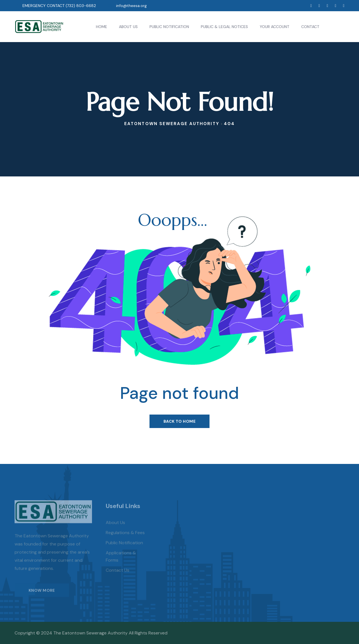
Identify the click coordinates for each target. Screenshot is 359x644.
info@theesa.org (131, 6)
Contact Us (118, 578)
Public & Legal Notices (224, 27)
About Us (128, 27)
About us (115, 531)
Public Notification (169, 27)
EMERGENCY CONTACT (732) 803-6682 (59, 6)
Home (102, 27)
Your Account (275, 27)
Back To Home (179, 421)
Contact (310, 27)
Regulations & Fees (125, 541)
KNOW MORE (42, 598)
